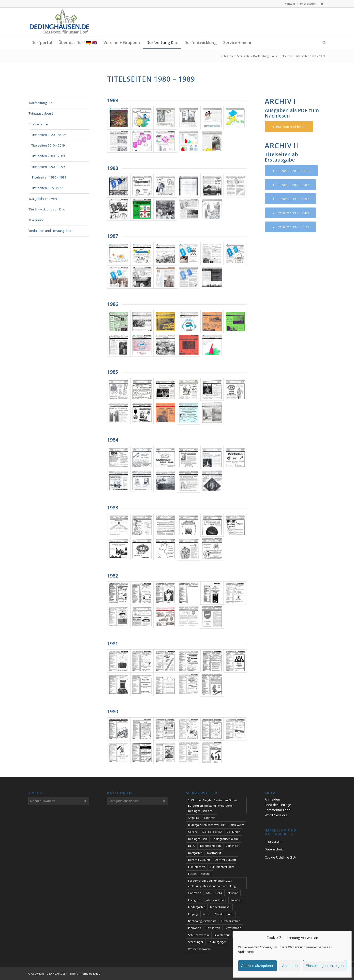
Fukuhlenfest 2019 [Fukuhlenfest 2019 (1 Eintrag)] (222, 867)
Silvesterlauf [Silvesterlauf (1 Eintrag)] (222, 935)
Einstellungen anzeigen (325, 966)
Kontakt (290, 4)
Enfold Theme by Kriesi (85, 973)
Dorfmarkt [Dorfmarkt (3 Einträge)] (214, 853)
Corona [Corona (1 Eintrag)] (193, 832)
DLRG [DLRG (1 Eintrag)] (192, 846)
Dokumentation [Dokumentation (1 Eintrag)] (210, 846)
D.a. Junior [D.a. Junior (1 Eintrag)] (233, 832)
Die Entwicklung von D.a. (47, 209)
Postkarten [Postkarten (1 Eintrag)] (213, 928)
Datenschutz (274, 849)
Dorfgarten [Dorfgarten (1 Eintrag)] (195, 853)
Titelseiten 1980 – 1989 (49, 177)
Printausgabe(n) (41, 113)
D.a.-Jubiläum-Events (44, 199)
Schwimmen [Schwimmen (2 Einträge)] (233, 928)
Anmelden (272, 799)
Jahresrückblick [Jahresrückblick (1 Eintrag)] (216, 900)
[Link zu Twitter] (322, 4)
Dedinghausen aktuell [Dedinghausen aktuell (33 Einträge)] (226, 839)
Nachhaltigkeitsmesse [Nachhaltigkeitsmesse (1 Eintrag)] (202, 921)
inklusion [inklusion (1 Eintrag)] (233, 893)
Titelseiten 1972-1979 (47, 188)
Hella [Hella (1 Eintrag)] (219, 893)
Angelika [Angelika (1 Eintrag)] (194, 818)
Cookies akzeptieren (258, 966)
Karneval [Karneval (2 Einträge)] (236, 900)
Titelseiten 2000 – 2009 (48, 156)
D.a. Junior (37, 220)
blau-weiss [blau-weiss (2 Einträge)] (237, 825)
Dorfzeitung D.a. (41, 103)
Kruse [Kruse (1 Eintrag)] (206, 914)
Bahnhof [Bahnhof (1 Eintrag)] (209, 818)
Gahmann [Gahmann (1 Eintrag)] (195, 893)
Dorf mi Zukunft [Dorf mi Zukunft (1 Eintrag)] (225, 860)
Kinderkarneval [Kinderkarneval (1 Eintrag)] (220, 907)
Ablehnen (290, 966)
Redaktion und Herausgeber (50, 231)
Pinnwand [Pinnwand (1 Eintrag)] (195, 928)
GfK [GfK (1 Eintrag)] (208, 893)
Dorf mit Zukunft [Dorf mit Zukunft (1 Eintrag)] (199, 860)
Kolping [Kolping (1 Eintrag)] (193, 914)
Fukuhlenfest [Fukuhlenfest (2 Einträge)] (197, 867)
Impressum (308, 4)
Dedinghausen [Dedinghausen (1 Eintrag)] (198, 839)
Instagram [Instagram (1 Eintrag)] (195, 900)
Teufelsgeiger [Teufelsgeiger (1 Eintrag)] (217, 942)
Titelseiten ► (39, 124)
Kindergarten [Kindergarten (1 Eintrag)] (197, 907)
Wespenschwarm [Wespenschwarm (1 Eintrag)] (199, 949)
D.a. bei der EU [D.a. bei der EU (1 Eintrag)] (212, 832)
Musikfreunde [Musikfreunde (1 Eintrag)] (224, 914)
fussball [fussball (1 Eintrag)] (206, 874)
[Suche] (323, 43)
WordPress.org (276, 815)
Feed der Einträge (278, 805)
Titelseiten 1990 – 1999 (48, 167)
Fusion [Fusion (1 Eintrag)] (192, 874)
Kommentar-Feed (278, 810)
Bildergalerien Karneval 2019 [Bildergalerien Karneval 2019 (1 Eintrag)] (207, 825)
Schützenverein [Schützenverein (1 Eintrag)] (199, 935)
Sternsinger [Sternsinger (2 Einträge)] (196, 942)
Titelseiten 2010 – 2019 (48, 145)
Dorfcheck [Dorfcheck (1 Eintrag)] (232, 846)
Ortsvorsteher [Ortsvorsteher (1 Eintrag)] (231, 921)
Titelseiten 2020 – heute (49, 135)
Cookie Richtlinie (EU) (280, 857)
